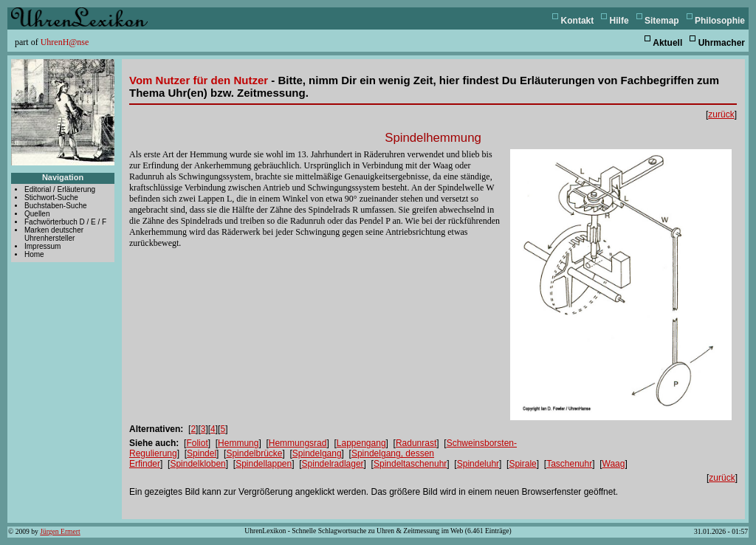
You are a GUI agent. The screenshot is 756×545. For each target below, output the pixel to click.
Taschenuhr (569, 464)
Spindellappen (264, 464)
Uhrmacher (722, 43)
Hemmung (238, 443)
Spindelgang (317, 453)
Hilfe (619, 21)
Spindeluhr (478, 464)
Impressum (42, 246)
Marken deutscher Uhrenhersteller (54, 234)
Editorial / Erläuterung (60, 189)
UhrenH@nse (65, 42)
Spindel (202, 453)
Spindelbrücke (254, 453)
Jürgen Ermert (60, 531)
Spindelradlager (333, 464)
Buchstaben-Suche (56, 206)
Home (34, 254)
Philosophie (720, 21)
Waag (614, 464)
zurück (721, 114)
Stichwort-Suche (51, 198)
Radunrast (416, 443)
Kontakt (578, 21)
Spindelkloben (197, 464)
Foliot (197, 443)
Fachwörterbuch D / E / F (65, 222)
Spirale (522, 464)
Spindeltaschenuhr (410, 464)
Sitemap (662, 21)
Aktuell (667, 43)
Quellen (37, 214)
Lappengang (361, 443)
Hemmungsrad (298, 443)
